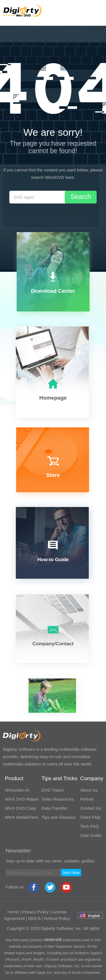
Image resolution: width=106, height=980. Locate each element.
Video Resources (58, 799)
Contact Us (91, 808)
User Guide (91, 835)
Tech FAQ (90, 826)
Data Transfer (54, 808)
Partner (87, 799)
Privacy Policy (35, 912)
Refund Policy (57, 918)
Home (13, 912)
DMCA (34, 918)
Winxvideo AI (17, 790)
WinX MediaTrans (22, 817)
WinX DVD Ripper (22, 799)
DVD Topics (53, 790)
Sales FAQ (90, 817)
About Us (89, 790)
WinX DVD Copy (20, 808)
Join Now (71, 872)
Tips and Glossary (59, 817)
